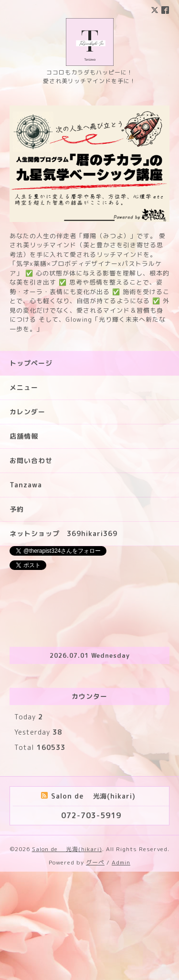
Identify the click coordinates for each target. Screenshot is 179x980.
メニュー (24, 496)
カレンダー (27, 520)
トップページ (31, 471)
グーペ (95, 971)
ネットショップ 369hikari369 (63, 642)
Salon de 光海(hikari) (67, 957)
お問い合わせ (31, 569)
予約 (17, 617)
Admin (121, 971)
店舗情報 (24, 544)
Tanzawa (26, 593)
